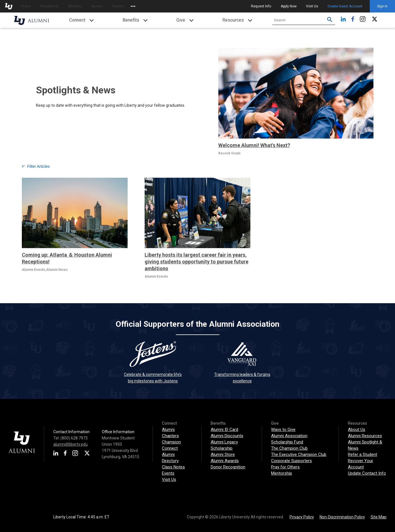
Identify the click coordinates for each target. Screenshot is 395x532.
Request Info (261, 6)
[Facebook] (353, 20)
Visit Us (312, 6)
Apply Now (289, 6)
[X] (375, 20)
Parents (118, 6)
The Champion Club (289, 448)
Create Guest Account (345, 6)
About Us (357, 430)
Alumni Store (223, 454)
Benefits (131, 20)
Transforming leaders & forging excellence (242, 362)
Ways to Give (283, 430)
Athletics (75, 6)
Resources (233, 20)
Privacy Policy (302, 517)
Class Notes (173, 467)
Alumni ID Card (224, 430)
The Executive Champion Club (299, 454)
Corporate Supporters (292, 461)
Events (168, 473)
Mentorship (282, 473)
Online (26, 6)
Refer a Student (363, 454)
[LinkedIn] (343, 20)
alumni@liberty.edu (70, 444)
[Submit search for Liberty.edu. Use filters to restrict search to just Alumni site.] (330, 20)
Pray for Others (285, 467)
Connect (77, 20)
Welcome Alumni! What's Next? (254, 145)
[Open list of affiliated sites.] (133, 6)
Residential (49, 6)
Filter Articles (36, 166)
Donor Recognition (228, 467)
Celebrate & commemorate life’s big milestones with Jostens (153, 362)
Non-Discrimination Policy (342, 517)
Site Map (379, 517)
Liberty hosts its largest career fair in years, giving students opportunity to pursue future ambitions (197, 262)
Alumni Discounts (227, 436)
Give (181, 20)
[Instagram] (363, 20)
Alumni (97, 6)
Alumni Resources (365, 436)
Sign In (382, 6)
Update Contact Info (367, 473)
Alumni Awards (225, 461)
